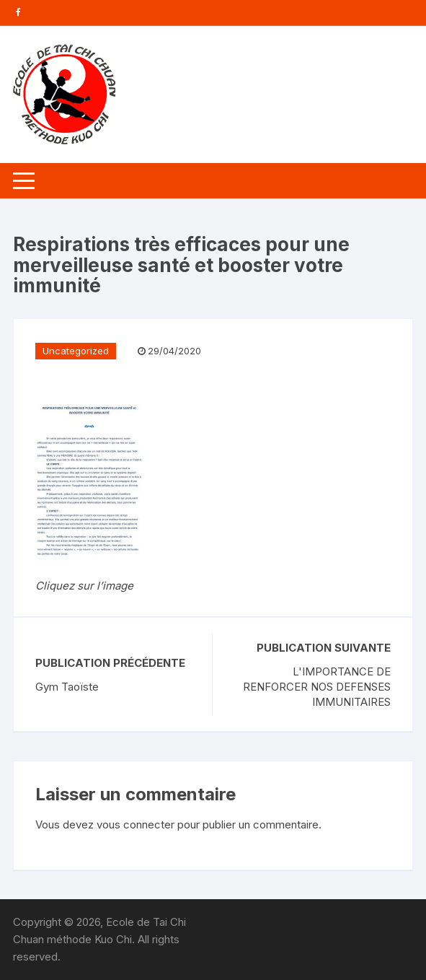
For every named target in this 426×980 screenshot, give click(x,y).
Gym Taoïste (67, 687)
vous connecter (136, 824)
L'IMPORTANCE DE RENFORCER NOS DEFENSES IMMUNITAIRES (317, 687)
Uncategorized (76, 351)
